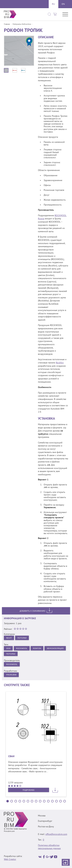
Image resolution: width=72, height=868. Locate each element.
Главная (7, 24)
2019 (8, 648)
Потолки (23, 638)
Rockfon (60, 363)
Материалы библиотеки (22, 24)
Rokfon (38, 648)
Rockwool (22, 648)
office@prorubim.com (56, 835)
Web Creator (10, 860)
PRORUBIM (11, 675)
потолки (34, 654)
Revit (9, 638)
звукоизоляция (15, 654)
